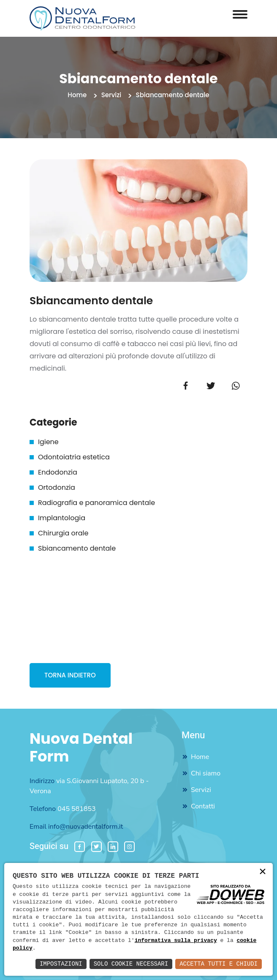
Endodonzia (58, 472)
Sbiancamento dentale (77, 548)
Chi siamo (206, 773)
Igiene (48, 442)
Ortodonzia (57, 487)
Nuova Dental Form (81, 748)
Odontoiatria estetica (74, 457)
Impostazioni (61, 964)
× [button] (263, 872)
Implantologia (62, 518)
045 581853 (77, 809)
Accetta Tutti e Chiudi (219, 964)
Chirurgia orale (63, 533)
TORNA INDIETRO (70, 675)
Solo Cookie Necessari (131, 964)
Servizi (111, 95)
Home (77, 95)
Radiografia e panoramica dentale (96, 503)
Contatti (203, 806)
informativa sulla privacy (176, 941)
